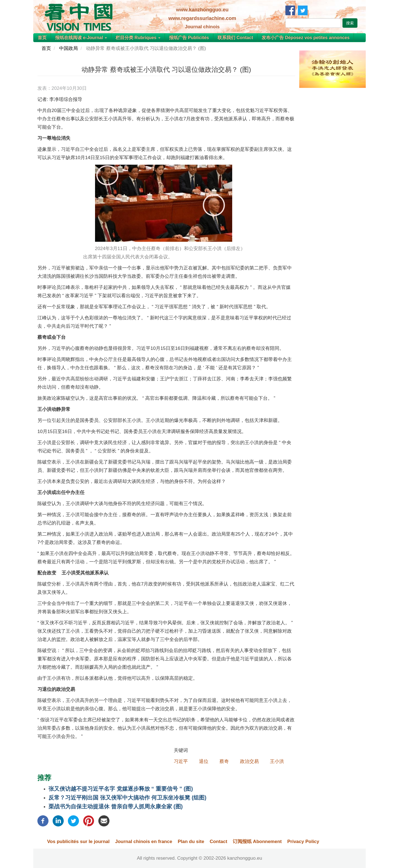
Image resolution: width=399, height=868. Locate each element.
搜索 (350, 23)
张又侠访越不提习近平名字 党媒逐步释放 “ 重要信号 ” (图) (121, 789)
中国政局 (68, 48)
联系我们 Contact (235, 38)
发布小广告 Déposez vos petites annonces (305, 38)
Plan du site (191, 842)
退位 (204, 761)
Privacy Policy (303, 842)
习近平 (181, 761)
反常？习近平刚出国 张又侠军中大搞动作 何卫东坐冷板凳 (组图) (127, 798)
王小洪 (277, 761)
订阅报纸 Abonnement (257, 842)
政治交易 (249, 761)
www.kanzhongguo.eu (202, 10)
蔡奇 (224, 761)
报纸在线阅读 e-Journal (81, 38)
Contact (218, 842)
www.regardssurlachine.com (202, 18)
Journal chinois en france (144, 842)
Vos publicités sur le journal (78, 842)
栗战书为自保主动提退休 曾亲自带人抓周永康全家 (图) (116, 806)
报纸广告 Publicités (189, 38)
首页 (42, 38)
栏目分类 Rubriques (138, 38)
